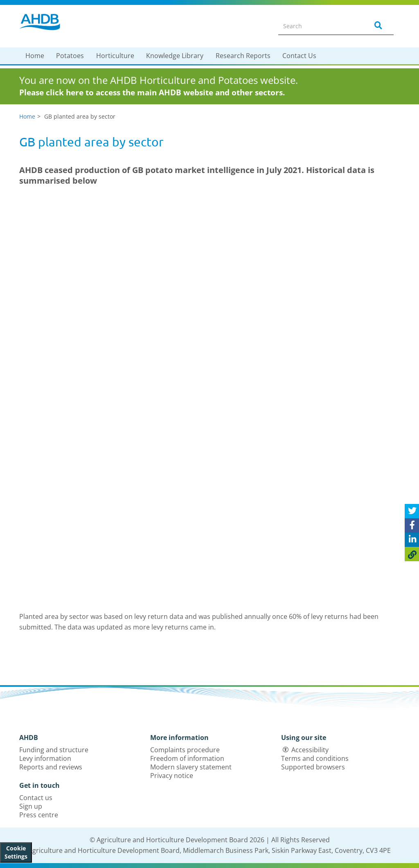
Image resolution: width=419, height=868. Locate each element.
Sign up (31, 806)
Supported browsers (313, 767)
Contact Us (299, 56)
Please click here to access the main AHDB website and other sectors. (152, 92)
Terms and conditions (315, 758)
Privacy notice (172, 776)
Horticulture (115, 56)
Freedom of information (187, 758)
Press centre (39, 815)
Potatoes (70, 56)
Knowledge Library (175, 56)
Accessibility (310, 750)
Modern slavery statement (191, 767)
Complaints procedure (185, 750)
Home (35, 56)
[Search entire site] (318, 26)
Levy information (45, 758)
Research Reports (243, 56)
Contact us (36, 798)
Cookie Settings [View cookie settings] (16, 852)
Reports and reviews (51, 767)
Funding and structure (54, 750)
